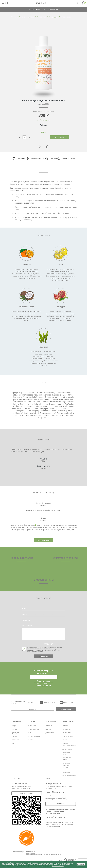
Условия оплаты (67, 733)
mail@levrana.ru (54, 784)
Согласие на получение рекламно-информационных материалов (68, 768)
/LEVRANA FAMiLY (47, 703)
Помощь (65, 740)
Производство (15, 733)
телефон (26, 620)
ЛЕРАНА (33, 740)
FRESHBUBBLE (35, 729)
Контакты (65, 726)
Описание (19, 159)
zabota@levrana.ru (55, 817)
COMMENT (48, 644)
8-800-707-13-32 (38, 9)
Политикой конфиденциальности (39, 649)
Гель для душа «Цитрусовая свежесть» (60, 17)
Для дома (48, 729)
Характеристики (35, 159)
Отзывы (51, 159)
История (14, 726)
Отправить (43, 656)
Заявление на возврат (69, 776)
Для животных (50, 733)
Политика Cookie (58, 866)
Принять (81, 864)
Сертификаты (16, 740)
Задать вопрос (66, 159)
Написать (60, 804)
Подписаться (66, 709)
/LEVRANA (32, 702)
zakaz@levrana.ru (55, 792)
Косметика (49, 726)
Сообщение (27, 626)
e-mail (25, 614)
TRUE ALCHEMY (35, 736)
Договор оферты (67, 749)
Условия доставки (68, 736)
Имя (24, 609)
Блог (13, 743)
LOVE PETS (34, 733)
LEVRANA (33, 726)
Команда (14, 729)
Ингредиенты (16, 736)
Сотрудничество (67, 729)
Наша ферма (15, 747)
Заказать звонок (53, 9)
